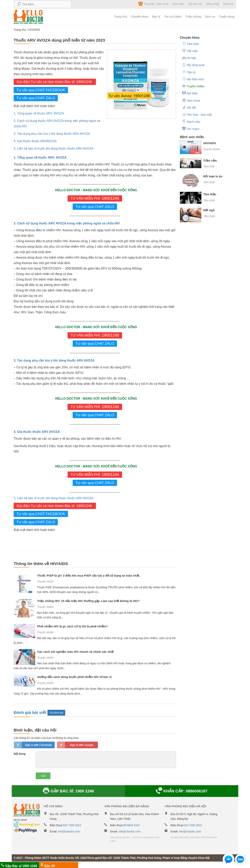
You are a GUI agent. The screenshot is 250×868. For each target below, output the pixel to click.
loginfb (34, 745)
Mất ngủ (209, 210)
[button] (229, 860)
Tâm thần (190, 44)
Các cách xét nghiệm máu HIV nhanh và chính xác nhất (75, 652)
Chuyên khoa (139, 17)
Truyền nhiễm (45, 581)
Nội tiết (189, 107)
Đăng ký (228, 4)
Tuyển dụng (227, 17)
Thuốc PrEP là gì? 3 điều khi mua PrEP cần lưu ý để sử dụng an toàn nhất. (89, 576)
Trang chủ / (21, 30)
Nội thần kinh (193, 79)
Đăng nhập (213, 4)
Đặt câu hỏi (195, 4)
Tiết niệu (190, 51)
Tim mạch (191, 129)
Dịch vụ (210, 17)
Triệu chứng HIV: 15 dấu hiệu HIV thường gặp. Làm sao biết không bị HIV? (88, 601)
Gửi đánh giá (56, 713)
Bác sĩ (156, 17)
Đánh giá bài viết (31, 712)
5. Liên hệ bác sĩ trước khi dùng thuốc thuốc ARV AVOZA (54, 149)
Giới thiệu (178, 4)
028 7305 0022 (72, 825)
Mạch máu (191, 121)
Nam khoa (191, 100)
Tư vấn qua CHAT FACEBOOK (41, 90)
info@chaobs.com (69, 831)
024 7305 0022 (193, 825)
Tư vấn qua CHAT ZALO (36, 98)
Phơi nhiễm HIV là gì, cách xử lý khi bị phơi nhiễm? (72, 626)
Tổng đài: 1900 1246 (153, 4)
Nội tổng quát (193, 65)
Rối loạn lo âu (213, 176)
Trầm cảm (210, 160)
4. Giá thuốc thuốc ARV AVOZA (37, 432)
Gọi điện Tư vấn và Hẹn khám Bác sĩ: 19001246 (55, 82)
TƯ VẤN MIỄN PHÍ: (95, 198)
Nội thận (190, 93)
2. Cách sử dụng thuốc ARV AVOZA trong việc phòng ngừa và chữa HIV (67, 223)
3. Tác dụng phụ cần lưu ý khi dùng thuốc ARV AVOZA (52, 134)
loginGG (77, 745)
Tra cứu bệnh (173, 17)
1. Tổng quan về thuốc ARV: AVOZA (39, 113)
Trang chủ (121, 17)
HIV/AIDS (34, 30)
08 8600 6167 (132, 825)
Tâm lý (189, 72)
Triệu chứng (193, 17)
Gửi (43, 776)
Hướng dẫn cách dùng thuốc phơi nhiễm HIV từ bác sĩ (74, 677)
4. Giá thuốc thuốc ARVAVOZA (35, 141)
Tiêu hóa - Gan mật (197, 114)
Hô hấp (189, 58)
